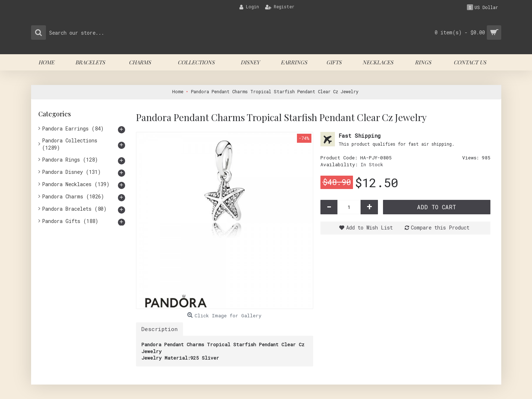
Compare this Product (440, 228)
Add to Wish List (369, 228)
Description (159, 329)
